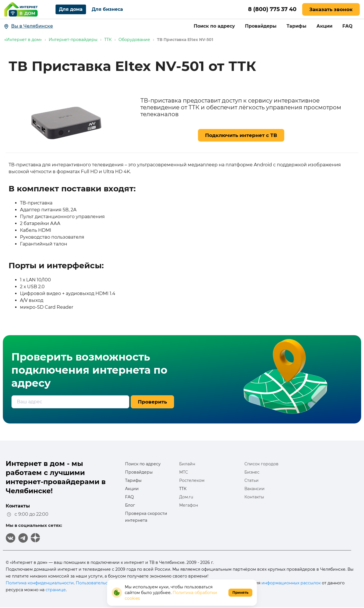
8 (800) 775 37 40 (271, 9)
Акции (324, 26)
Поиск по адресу (214, 26)
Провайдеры (261, 26)
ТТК (183, 489)
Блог (130, 505)
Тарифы (296, 26)
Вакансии (254, 489)
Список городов (261, 464)
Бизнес (252, 472)
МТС (184, 472)
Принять (240, 592)
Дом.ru (186, 497)
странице (56, 590)
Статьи (251, 480)
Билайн (187, 464)
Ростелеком (192, 480)
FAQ (347, 26)
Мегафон (189, 505)
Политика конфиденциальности (40, 583)
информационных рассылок (291, 583)
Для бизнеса (107, 9)
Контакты (254, 497)
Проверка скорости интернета (146, 517)
